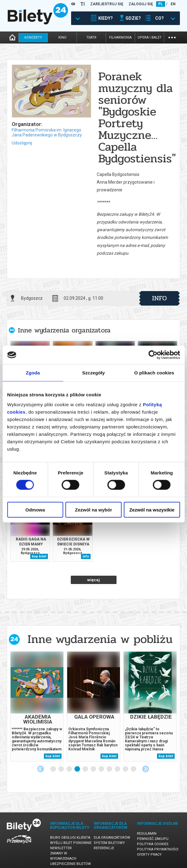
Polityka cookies (153, 844)
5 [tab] (86, 769)
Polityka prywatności (158, 849)
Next (146, 769)
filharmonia (120, 38)
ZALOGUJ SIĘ (141, 4)
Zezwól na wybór (94, 509)
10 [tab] (126, 769)
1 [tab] (53, 769)
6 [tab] (94, 769)
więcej (93, 580)
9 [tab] (118, 769)
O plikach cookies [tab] (154, 373)
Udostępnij (22, 143)
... (172, 37)
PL (161, 4)
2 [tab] (62, 769)
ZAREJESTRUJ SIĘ (107, 4)
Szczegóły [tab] (93, 373)
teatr (91, 38)
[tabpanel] (37, 706)
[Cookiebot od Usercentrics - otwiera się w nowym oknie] (153, 355)
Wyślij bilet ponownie (71, 843)
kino (62, 38)
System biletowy (109, 843)
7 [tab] (102, 769)
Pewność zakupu (153, 839)
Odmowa (35, 509)
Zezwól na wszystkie (152, 509)
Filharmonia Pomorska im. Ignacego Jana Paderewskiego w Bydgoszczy (47, 132)
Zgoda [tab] (33, 373)
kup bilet (39, 556)
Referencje (104, 848)
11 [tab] (134, 769)
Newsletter (61, 848)
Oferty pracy (149, 855)
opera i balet (150, 38)
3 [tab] (70, 769)
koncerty (33, 38)
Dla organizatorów (112, 838)
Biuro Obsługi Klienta (70, 838)
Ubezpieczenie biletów (70, 864)
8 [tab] (110, 769)
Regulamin (147, 834)
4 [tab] (78, 769)
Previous (40, 769)
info (159, 298)
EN (173, 4)
